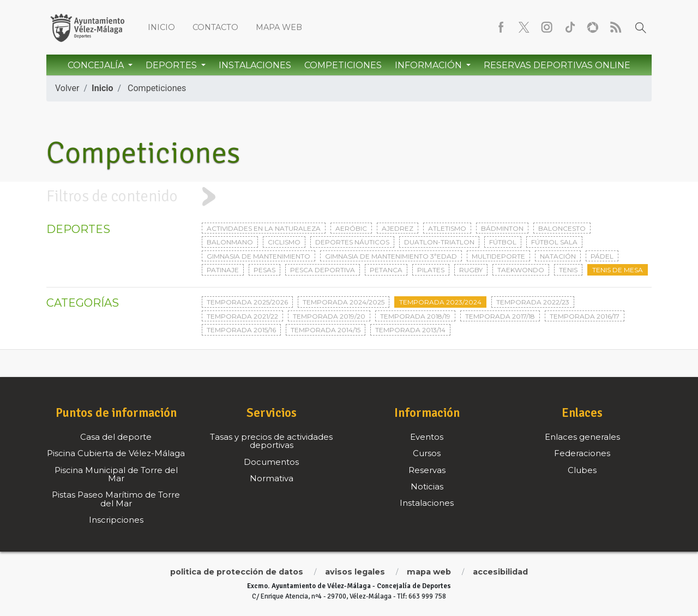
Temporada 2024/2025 (344, 302)
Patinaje (223, 270)
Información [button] (429, 65)
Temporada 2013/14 (410, 330)
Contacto (215, 27)
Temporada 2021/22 (242, 316)
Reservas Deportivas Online (557, 65)
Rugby (471, 270)
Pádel (602, 256)
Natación (558, 256)
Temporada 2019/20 (329, 316)
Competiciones (343, 65)
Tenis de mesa (618, 270)
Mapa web (279, 27)
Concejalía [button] (97, 65)
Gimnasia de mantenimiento (258, 256)
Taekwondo (521, 270)
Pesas (264, 270)
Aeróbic (351, 228)
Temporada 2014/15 (326, 330)
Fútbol (503, 242)
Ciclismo (284, 242)
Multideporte (498, 256)
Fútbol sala (554, 242)
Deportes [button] (172, 65)
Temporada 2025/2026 (247, 302)
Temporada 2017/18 (500, 316)
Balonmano (230, 242)
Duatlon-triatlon (439, 242)
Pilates (431, 270)
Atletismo (447, 228)
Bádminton (502, 228)
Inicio (161, 27)
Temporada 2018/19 (415, 316)
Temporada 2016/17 (585, 316)
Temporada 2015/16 (241, 330)
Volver (67, 88)
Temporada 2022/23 (533, 302)
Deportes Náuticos (352, 242)
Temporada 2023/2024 (440, 302)
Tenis (568, 270)
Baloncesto (562, 228)
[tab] (349, 197)
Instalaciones (255, 65)
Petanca (386, 270)
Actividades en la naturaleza (264, 228)
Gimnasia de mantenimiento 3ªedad (391, 256)
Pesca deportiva (323, 270)
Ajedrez (398, 228)
